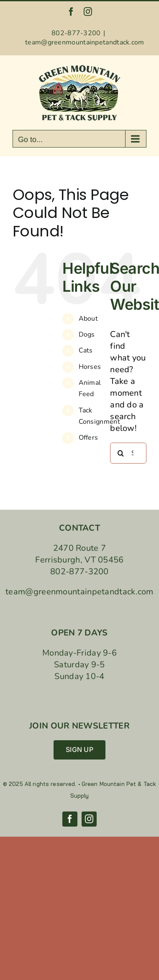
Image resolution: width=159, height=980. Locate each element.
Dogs (87, 334)
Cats (86, 350)
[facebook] (70, 819)
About (88, 319)
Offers (88, 438)
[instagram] (89, 819)
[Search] (121, 453)
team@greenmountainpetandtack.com (85, 42)
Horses (90, 367)
